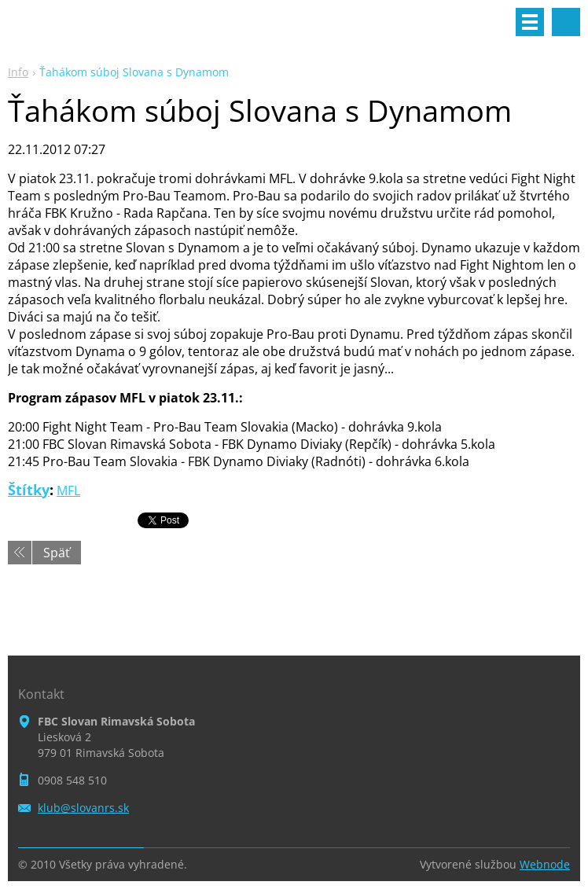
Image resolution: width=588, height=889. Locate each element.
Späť (57, 553)
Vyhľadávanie (566, 22)
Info (18, 72)
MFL (68, 490)
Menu (530, 22)
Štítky (29, 490)
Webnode (545, 864)
